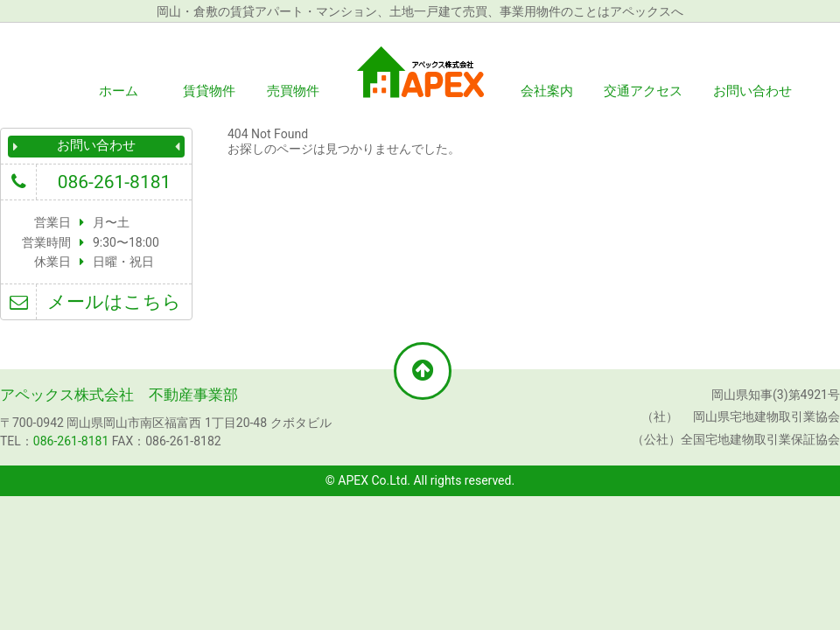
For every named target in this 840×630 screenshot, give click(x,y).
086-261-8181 (115, 182)
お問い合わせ (752, 91)
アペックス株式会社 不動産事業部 (119, 395)
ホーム (119, 91)
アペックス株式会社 (420, 72)
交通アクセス (643, 91)
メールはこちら (114, 302)
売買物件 (293, 91)
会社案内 (547, 91)
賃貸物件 (209, 91)
